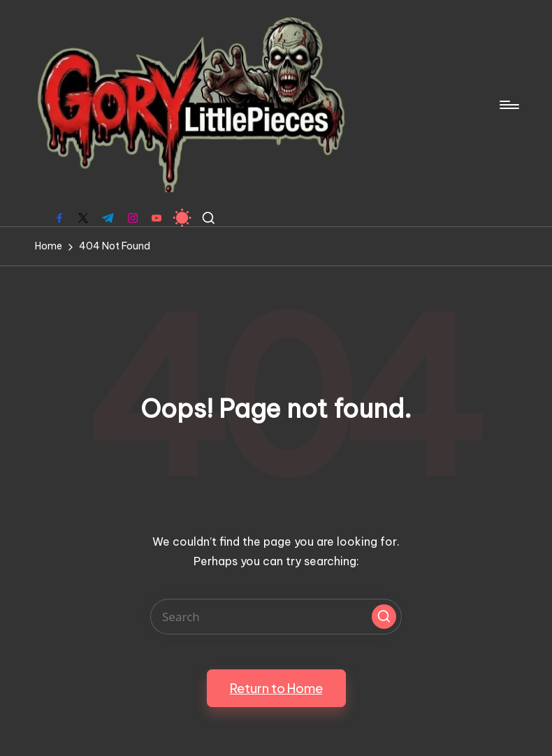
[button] (384, 617)
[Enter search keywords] (276, 617)
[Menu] (508, 105)
